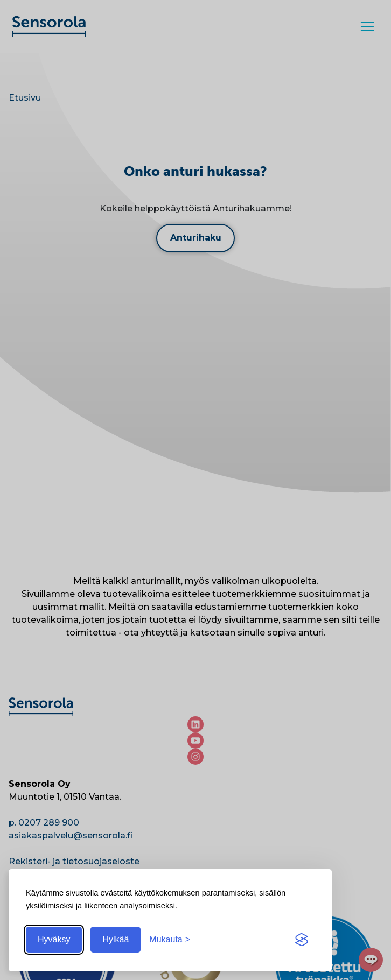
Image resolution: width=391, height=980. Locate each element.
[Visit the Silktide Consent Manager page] (302, 940)
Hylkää (116, 939)
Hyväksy (54, 939)
